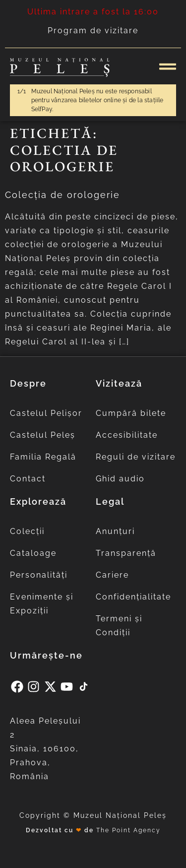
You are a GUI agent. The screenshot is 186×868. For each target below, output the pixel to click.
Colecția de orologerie (62, 195)
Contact (28, 479)
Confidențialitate (133, 597)
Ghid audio (120, 479)
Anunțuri (115, 531)
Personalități (39, 575)
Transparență (126, 553)
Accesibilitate (127, 435)
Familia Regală (43, 457)
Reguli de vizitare (136, 457)
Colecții (27, 531)
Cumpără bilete (131, 413)
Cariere (112, 575)
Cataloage (33, 553)
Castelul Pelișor (46, 413)
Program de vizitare (93, 31)
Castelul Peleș (43, 435)
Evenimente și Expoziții (42, 604)
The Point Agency (128, 830)
